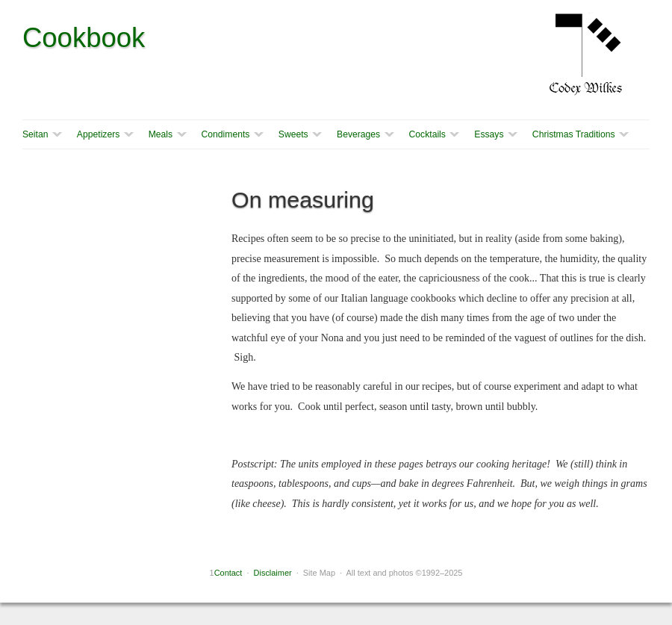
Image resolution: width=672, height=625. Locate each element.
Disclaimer (273, 573)
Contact (228, 573)
